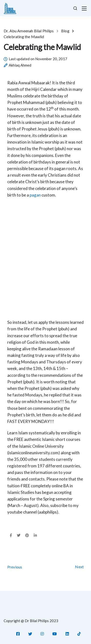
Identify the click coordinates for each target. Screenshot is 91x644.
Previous (15, 567)
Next (79, 567)
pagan (35, 195)
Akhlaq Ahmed (20, 65)
